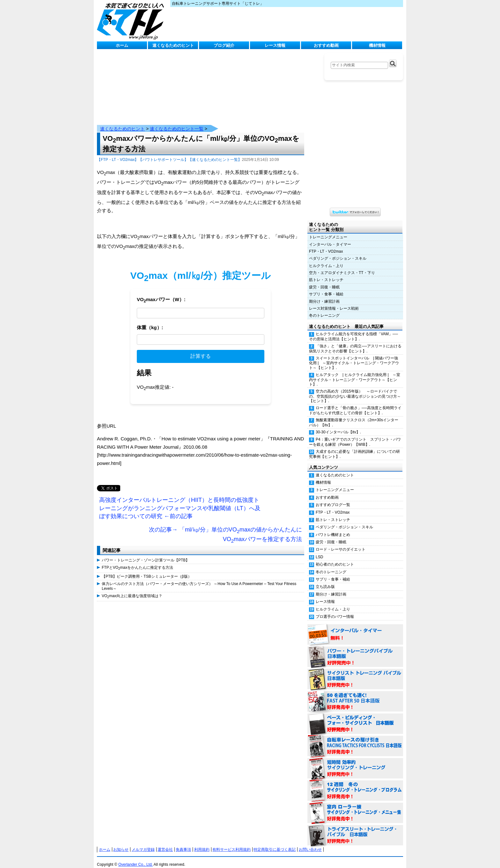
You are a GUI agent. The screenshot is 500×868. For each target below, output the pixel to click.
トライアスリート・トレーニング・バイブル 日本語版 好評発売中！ (355, 829)
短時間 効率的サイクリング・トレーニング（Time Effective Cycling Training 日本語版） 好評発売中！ (355, 762)
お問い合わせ (310, 843)
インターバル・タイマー (330, 238)
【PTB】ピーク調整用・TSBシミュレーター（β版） (147, 570)
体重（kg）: (150, 321)
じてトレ (132, 21)
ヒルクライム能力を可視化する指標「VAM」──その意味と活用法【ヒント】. (353, 330)
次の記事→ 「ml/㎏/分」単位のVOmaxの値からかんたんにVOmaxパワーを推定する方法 (225, 529)
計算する (201, 350)
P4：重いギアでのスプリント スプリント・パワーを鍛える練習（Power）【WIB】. (355, 435)
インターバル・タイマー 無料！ (355, 628)
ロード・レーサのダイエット (341, 543)
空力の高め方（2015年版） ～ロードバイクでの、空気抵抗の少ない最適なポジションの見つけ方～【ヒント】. (355, 390)
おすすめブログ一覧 (333, 498)
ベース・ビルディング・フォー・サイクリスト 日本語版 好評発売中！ (355, 718)
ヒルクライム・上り (326, 259)
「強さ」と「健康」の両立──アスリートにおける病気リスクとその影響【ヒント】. (355, 342)
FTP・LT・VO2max (326, 245)
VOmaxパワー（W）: (161, 294)
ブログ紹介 (224, 45)
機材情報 (377, 45)
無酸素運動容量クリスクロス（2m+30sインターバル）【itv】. (354, 416)
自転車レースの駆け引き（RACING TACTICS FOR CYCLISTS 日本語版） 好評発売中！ (355, 740)
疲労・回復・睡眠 (324, 281)
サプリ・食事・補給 (326, 288)
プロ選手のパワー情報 (335, 610)
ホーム (122, 45)
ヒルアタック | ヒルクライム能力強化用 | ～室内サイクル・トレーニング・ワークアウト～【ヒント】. (355, 373)
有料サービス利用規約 (232, 843)
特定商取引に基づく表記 (275, 843)
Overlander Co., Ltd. (136, 858)
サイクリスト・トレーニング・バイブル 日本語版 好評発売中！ (355, 673)
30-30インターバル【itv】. (338, 426)
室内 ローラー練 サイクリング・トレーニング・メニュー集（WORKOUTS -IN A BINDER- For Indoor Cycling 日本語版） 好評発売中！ (355, 807)
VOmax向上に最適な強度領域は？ (132, 590)
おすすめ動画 (326, 45)
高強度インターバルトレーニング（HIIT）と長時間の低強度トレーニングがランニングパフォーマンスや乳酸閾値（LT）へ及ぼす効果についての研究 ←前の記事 (180, 502)
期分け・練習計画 (324, 295)
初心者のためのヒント (335, 558)
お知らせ (121, 843)
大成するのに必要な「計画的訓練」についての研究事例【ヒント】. (354, 448)
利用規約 (202, 843)
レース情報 (275, 45)
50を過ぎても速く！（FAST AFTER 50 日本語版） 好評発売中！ (355, 695)
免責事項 (183, 843)
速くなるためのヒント (173, 45)
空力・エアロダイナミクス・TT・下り (342, 266)
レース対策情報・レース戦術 (334, 302)
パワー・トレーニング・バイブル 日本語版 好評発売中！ (355, 651)
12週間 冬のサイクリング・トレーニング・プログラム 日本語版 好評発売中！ (355, 785)
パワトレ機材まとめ (333, 528)
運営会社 (165, 843)
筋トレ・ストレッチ (326, 273)
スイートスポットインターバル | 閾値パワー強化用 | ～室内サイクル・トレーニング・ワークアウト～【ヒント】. (354, 357)
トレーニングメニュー (328, 231)
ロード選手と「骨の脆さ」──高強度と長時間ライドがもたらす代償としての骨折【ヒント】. (355, 404)
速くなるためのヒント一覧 (177, 122)
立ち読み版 (325, 580)
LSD (319, 551)
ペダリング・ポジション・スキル (338, 252)
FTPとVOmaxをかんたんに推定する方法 (137, 561)
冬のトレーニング (324, 309)
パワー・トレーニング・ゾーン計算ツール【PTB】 (146, 554)
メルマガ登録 (143, 843)
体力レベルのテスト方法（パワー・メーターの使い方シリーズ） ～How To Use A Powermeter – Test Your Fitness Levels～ (199, 580)
